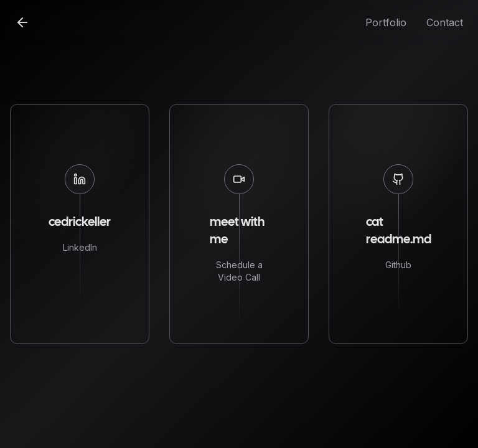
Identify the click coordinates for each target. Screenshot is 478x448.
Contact (445, 22)
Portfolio (386, 22)
